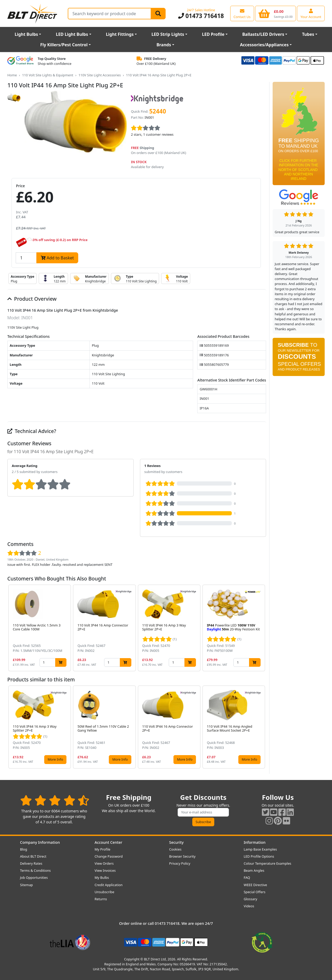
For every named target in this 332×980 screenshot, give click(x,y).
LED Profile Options (259, 856)
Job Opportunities (34, 878)
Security (176, 842)
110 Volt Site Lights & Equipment (48, 75)
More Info (55, 759)
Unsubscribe (105, 892)
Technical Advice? (32, 431)
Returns (101, 899)
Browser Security (182, 856)
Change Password (109, 856)
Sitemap (27, 885)
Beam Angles (254, 870)
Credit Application (109, 885)
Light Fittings (120, 34)
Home (12, 75)
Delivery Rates (31, 863)
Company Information (40, 842)
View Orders (104, 863)
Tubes (308, 34)
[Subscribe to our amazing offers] (203, 812)
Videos (249, 906)
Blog (24, 849)
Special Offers (255, 892)
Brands (164, 45)
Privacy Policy (180, 863)
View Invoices (105, 870)
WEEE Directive (255, 885)
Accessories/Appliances (264, 45)
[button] (262, 628)
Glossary (251, 899)
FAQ (247, 878)
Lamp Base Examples (260, 849)
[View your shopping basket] (276, 13)
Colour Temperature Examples (268, 863)
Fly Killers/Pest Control (64, 45)
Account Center (109, 842)
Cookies (175, 849)
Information (255, 842)
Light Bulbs (26, 34)
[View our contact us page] (242, 13)
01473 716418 (201, 16)
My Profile (103, 849)
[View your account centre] (311, 13)
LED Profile (213, 34)
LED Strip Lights (168, 34)
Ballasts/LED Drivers (263, 34)
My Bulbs (102, 878)
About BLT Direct (33, 856)
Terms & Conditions (35, 870)
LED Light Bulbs (72, 34)
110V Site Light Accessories (100, 75)
